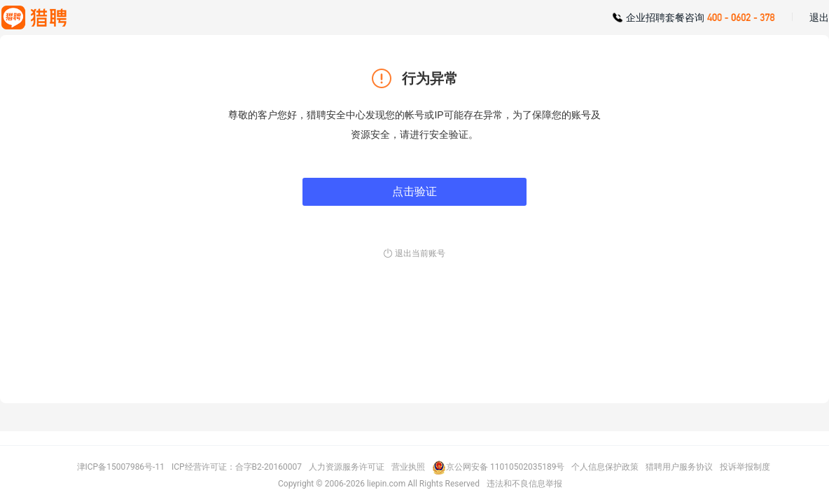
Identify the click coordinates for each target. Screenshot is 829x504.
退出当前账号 (420, 253)
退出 (819, 17)
